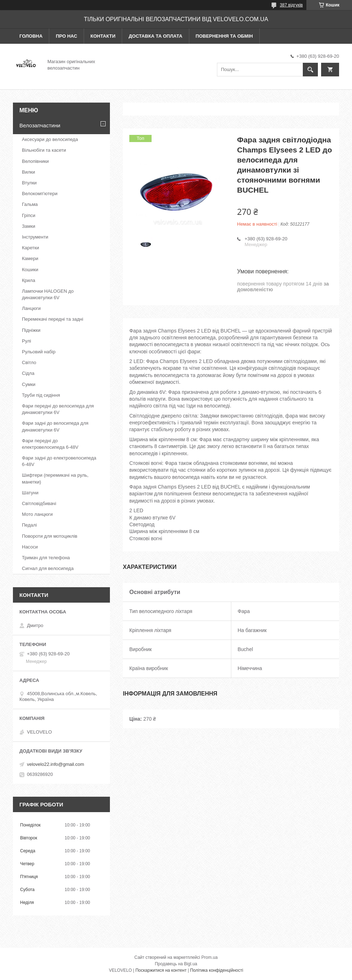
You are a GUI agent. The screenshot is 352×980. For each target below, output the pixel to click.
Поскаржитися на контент (161, 970)
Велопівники (35, 161)
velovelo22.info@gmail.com (55, 764)
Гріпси (29, 215)
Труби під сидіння (41, 395)
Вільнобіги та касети (44, 150)
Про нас (66, 36)
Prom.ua (210, 957)
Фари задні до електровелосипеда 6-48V (59, 461)
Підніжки (31, 330)
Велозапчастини (40, 125)
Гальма (30, 204)
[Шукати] (310, 70)
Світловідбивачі (39, 503)
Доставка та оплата (155, 36)
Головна (31, 36)
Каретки (31, 248)
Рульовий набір (39, 352)
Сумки (29, 384)
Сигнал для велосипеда (48, 568)
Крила (29, 280)
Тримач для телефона (46, 558)
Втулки (29, 183)
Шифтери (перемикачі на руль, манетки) (55, 478)
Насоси (30, 547)
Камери (30, 258)
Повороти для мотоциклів (50, 536)
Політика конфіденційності (217, 970)
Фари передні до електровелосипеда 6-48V (50, 444)
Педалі (29, 525)
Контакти (103, 36)
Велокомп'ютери (40, 194)
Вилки (28, 172)
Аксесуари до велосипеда (50, 139)
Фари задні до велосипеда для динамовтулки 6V (55, 426)
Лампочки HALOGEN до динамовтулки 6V (48, 294)
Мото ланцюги (37, 514)
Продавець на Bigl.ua (176, 964)
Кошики (30, 270)
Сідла (28, 373)
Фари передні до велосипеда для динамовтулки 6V (58, 409)
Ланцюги (31, 308)
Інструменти (35, 237)
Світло (29, 362)
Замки (29, 226)
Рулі (26, 341)
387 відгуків (291, 5)
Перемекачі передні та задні (53, 319)
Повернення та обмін (224, 36)
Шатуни (30, 493)
